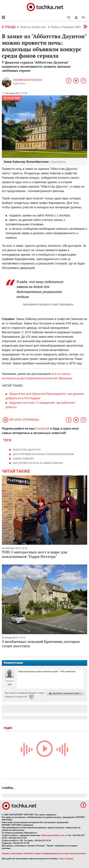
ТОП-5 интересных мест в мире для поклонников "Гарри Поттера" (35, 554)
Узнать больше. (66, 859)
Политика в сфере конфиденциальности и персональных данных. (55, 853)
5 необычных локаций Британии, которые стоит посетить (41, 644)
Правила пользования (12, 853)
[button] (76, 17)
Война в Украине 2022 (66, 27)
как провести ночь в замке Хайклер (38, 463)
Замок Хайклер (23, 459)
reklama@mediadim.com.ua (54, 835)
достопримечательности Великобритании (43, 454)
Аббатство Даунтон (27, 450)
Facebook (43, 429)
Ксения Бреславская (27, 80)
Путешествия (12, 98)
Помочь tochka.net (33, 27)
